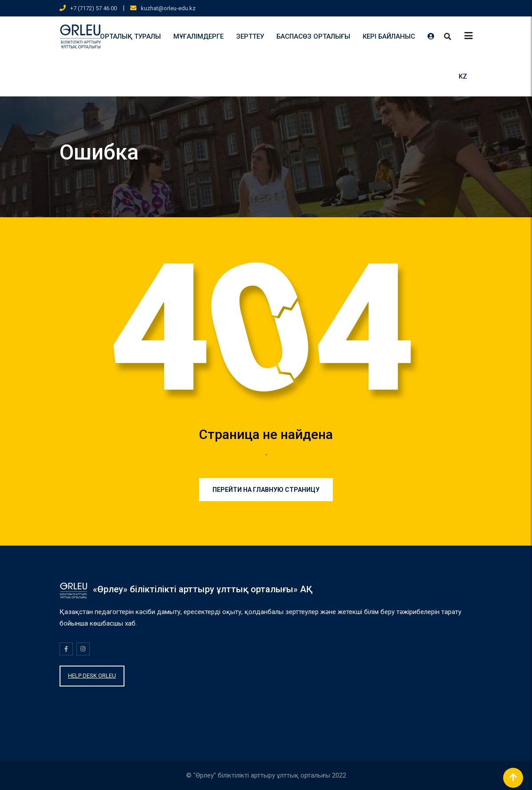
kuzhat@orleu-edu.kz (168, 8)
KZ (463, 76)
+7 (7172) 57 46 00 (94, 8)
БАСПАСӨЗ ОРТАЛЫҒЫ (313, 36)
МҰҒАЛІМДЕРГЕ (198, 36)
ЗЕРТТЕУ (250, 36)
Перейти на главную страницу (266, 490)
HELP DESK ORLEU (92, 676)
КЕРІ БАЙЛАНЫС (389, 36)
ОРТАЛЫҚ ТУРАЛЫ (130, 36)
